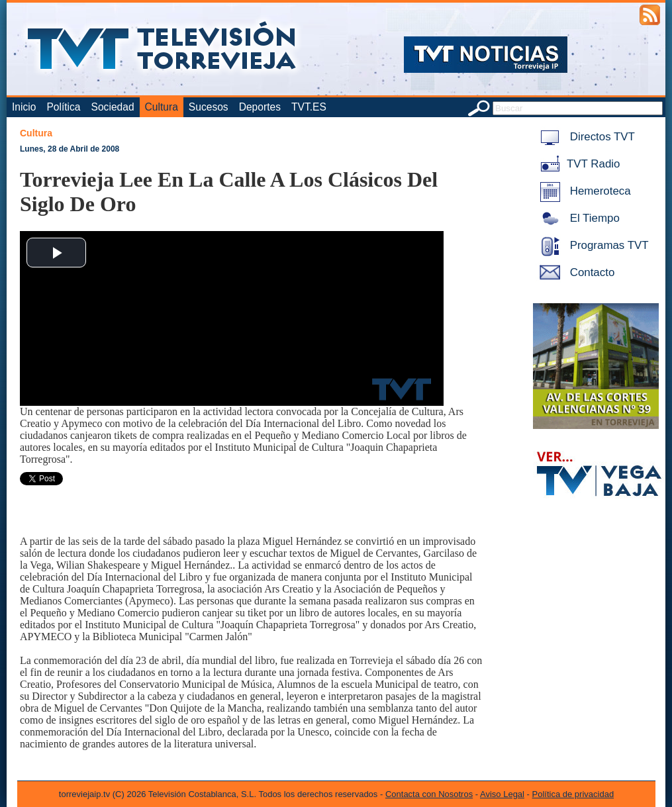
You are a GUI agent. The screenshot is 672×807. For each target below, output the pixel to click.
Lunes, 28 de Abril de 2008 (70, 149)
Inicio (24, 107)
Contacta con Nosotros (429, 794)
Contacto (575, 272)
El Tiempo (577, 218)
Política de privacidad (573, 794)
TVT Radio (577, 164)
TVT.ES (309, 107)
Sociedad (113, 107)
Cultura (162, 107)
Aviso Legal (502, 794)
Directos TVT (585, 137)
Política (63, 107)
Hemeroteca (583, 191)
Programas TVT (592, 245)
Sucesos (209, 107)
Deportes (260, 107)
